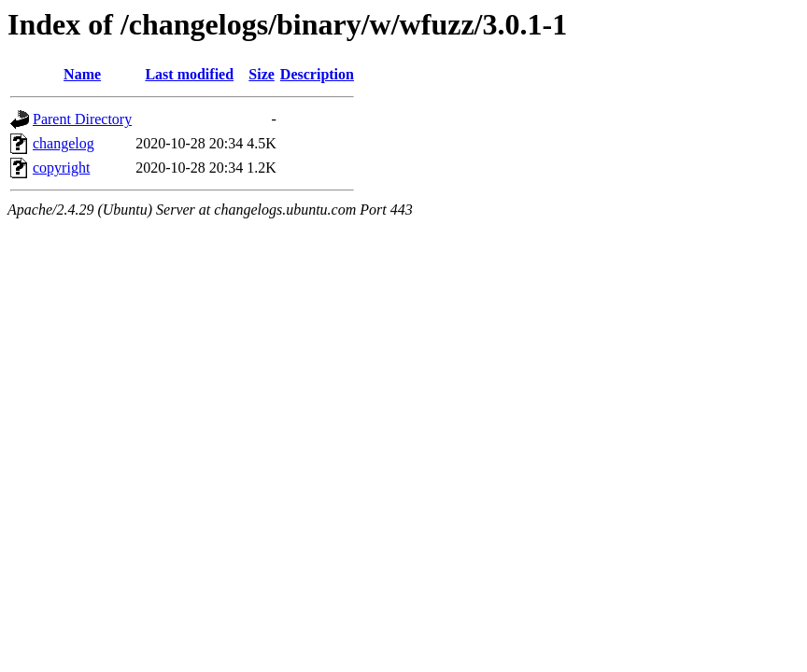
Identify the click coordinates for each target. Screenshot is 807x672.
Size (262, 74)
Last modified (189, 74)
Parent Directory (82, 119)
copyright (61, 168)
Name (82, 74)
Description (317, 74)
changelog (64, 143)
